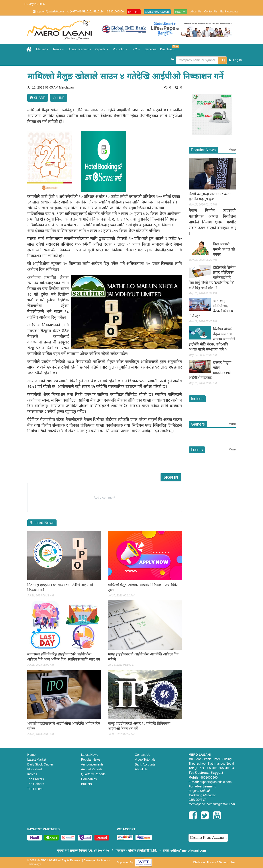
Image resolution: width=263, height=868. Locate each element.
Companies (89, 779)
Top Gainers (36, 784)
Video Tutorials (145, 759)
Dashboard (169, 48)
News (59, 49)
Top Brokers (36, 779)
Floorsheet (35, 769)
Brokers (86, 784)
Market (43, 49)
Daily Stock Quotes (40, 764)
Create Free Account (157, 12)
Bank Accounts (229, 12)
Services (151, 49)
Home (31, 755)
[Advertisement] (111, 460)
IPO (136, 49)
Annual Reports (92, 769)
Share (38, 98)
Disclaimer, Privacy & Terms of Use (214, 862)
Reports (102, 49)
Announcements (80, 49)
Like (59, 98)
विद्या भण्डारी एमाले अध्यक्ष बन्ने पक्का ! (224, 249)
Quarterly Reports (93, 774)
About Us (196, 12)
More (232, 150)
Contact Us (211, 12)
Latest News (90, 755)
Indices (32, 774)
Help (181, 12)
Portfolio (121, 49)
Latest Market (37, 759)
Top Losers (35, 789)
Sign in (171, 477)
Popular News (91, 759)
